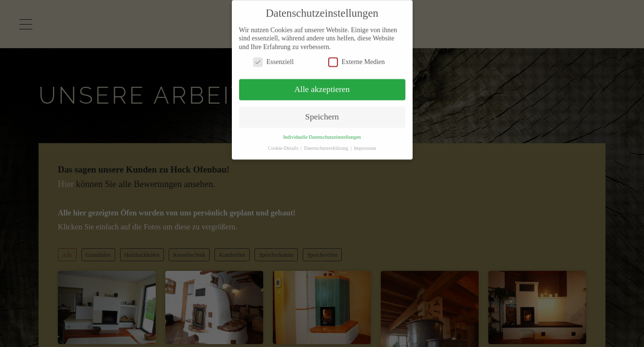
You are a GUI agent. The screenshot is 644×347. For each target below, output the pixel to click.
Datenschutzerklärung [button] (327, 142)
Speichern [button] (322, 111)
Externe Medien (357, 57)
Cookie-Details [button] (283, 142)
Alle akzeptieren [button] (322, 84)
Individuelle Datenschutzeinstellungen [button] (322, 131)
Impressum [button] (365, 142)
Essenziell (274, 57)
